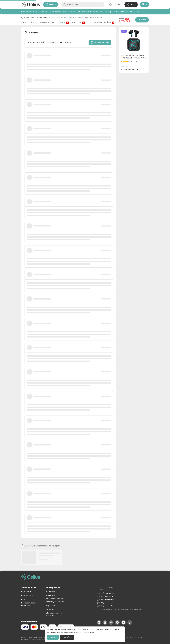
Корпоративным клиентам (116, 12)
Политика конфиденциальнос (55, 597)
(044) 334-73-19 (105, 603)
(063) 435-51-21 (105, 606)
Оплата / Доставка (55, 602)
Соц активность (84, 12)
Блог (35, 12)
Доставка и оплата (59, 12)
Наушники (30, 18)
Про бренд (26, 12)
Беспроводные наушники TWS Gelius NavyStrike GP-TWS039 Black (133, 57)
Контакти (51, 592)
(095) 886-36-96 (105, 593)
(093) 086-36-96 (105, 596)
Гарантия (44, 12)
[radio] (122, 62)
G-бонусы (98, 12)
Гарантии (51, 606)
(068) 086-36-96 (105, 600)
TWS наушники (42, 18)
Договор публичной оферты (55, 614)
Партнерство (27, 596)
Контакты (134, 12)
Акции (72, 12)
